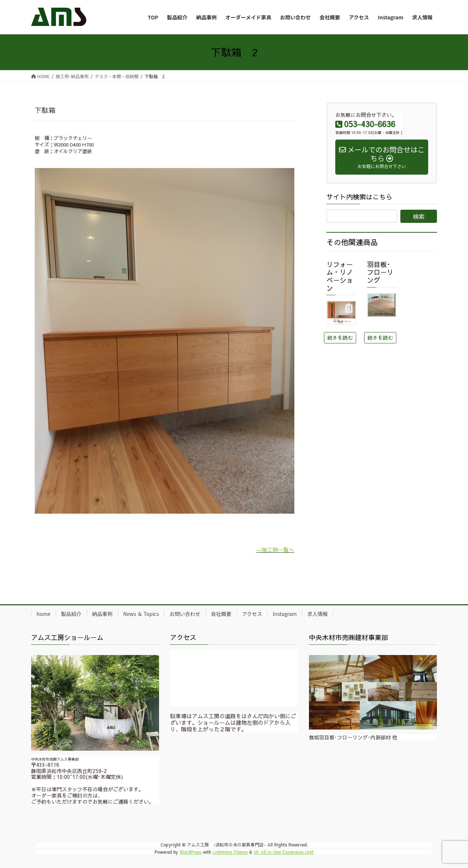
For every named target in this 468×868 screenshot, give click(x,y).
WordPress (190, 852)
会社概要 (221, 614)
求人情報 (317, 614)
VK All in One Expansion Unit (283, 852)
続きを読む (340, 338)
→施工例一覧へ (275, 550)
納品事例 (102, 614)
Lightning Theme (230, 852)
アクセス (252, 614)
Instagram (285, 614)
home (44, 614)
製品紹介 (71, 614)
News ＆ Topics (141, 614)
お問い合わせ (185, 614)
